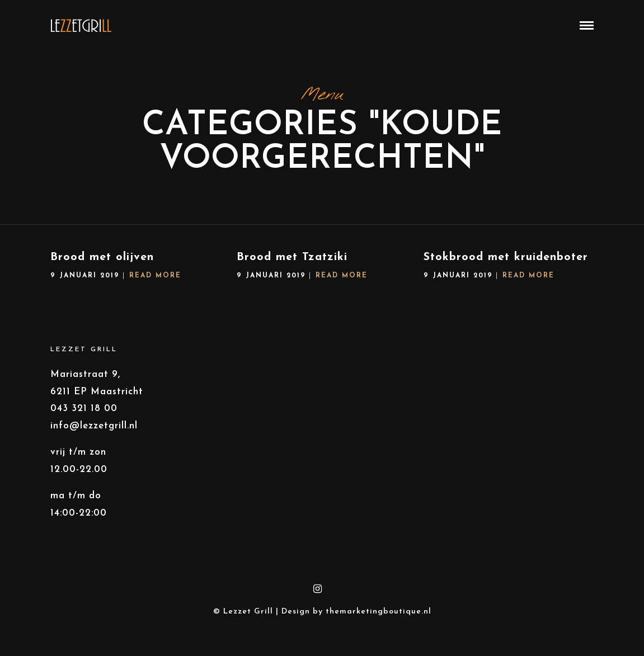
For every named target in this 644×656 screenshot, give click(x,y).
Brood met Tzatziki (292, 261)
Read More (155, 279)
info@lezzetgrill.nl (94, 429)
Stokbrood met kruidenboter (506, 261)
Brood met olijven (102, 261)
